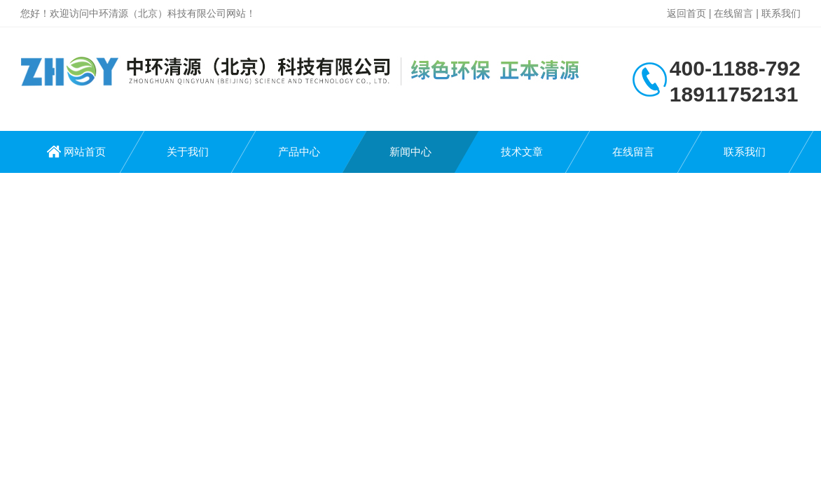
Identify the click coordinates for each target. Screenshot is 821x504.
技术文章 (522, 152)
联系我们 (781, 13)
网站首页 (85, 152)
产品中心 (299, 152)
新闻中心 (410, 152)
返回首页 (687, 13)
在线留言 (733, 13)
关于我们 (188, 152)
